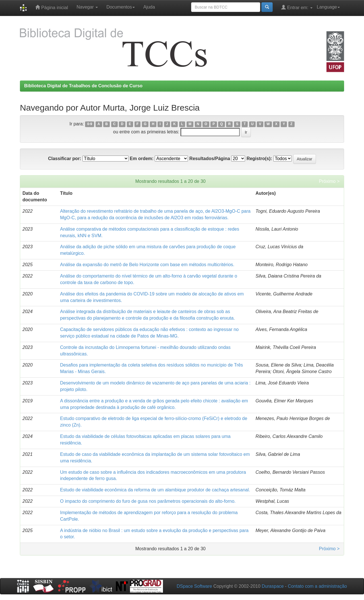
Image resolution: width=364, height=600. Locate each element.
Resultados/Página (210, 159)
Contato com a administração (317, 586)
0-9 (90, 124)
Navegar (87, 7)
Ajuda (149, 7)
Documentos (121, 7)
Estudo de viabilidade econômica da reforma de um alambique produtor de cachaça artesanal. (155, 490)
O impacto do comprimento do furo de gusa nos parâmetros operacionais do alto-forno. (148, 501)
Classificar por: (65, 159)
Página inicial (52, 7)
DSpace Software (194, 586)
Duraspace (273, 586)
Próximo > (329, 181)
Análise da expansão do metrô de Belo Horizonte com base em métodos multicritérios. (147, 265)
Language (328, 7)
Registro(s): (259, 159)
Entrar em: (297, 7)
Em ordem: (142, 159)
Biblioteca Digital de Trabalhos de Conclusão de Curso (83, 86)
